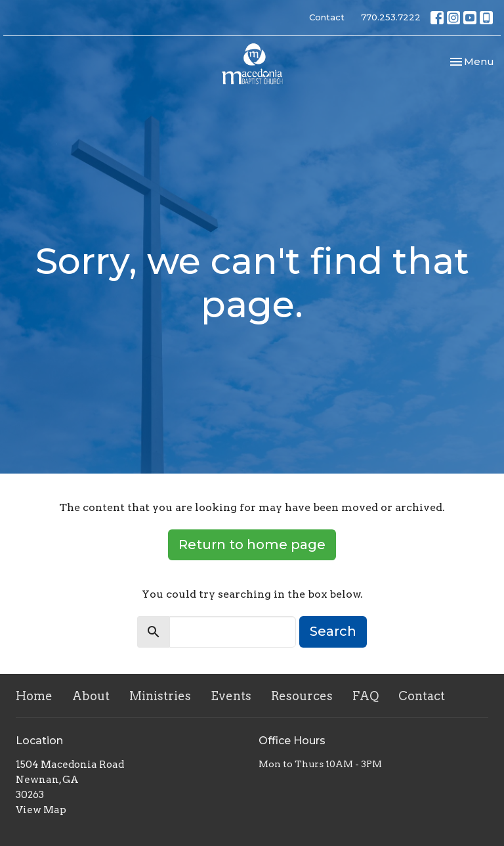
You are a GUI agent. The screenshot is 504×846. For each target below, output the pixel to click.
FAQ (366, 696)
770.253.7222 (391, 17)
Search (333, 631)
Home (34, 696)
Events (231, 696)
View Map (41, 810)
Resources (302, 696)
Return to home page (252, 545)
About (91, 696)
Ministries (160, 696)
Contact (327, 17)
